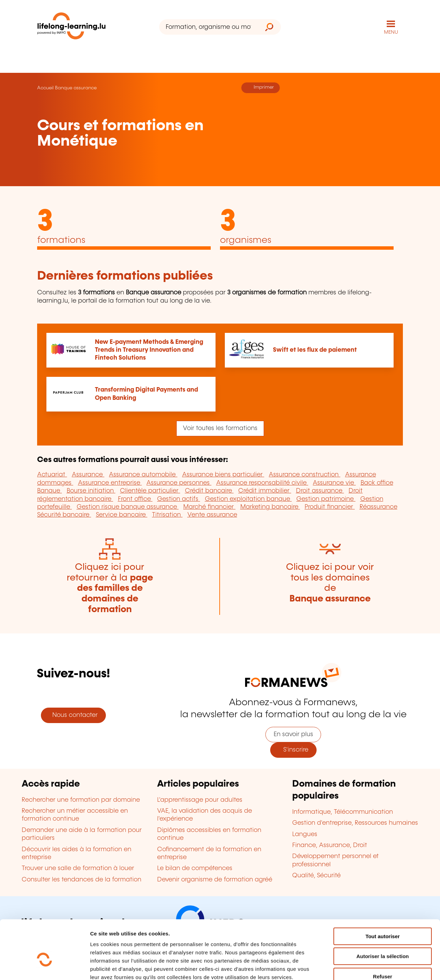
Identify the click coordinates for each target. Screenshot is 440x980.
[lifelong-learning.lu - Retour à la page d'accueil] (71, 27)
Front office (135, 499)
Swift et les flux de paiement (315, 350)
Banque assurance (76, 88)
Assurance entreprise (110, 483)
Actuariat (52, 475)
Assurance (88, 475)
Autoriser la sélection (383, 916)
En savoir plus (293, 734)
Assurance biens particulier (223, 475)
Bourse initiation (91, 491)
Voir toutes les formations (220, 428)
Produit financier (330, 507)
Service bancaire (122, 515)
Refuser (383, 936)
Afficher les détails (379, 966)
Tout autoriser (383, 896)
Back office (377, 483)
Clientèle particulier (150, 491)
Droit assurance (320, 491)
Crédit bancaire (209, 491)
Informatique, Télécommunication (343, 812)
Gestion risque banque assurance (128, 507)
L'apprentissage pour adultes (200, 800)
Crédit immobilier (265, 491)
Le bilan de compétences (195, 868)
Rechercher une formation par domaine (81, 800)
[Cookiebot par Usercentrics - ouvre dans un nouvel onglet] (45, 967)
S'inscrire (293, 750)
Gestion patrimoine (326, 499)
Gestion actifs (179, 499)
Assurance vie (334, 483)
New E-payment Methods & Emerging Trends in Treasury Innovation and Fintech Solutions (149, 350)
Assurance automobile (143, 475)
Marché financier (209, 507)
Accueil (45, 88)
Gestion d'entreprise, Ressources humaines (355, 823)
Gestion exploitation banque (248, 499)
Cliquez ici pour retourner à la (110, 588)
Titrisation (167, 515)
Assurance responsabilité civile (262, 483)
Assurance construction (305, 475)
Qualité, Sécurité (316, 876)
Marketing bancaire (270, 507)
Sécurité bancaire (64, 515)
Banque (49, 491)
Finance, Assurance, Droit (330, 845)
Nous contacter (73, 715)
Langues (305, 834)
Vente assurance (212, 515)
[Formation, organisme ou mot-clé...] (208, 27)
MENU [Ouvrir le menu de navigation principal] (391, 32)
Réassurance (378, 507)
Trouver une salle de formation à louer (78, 868)
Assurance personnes (179, 483)
